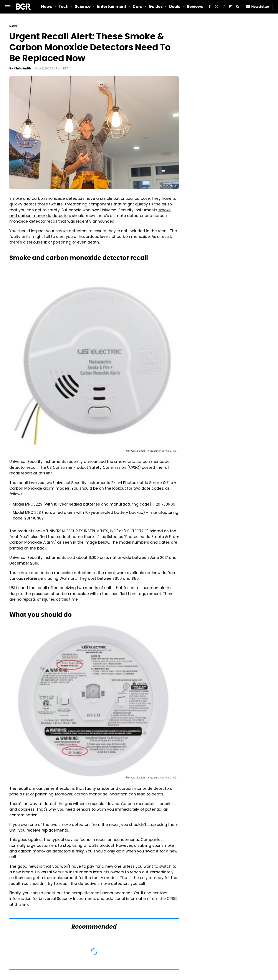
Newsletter (258, 7)
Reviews (195, 6)
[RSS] (237, 7)
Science (83, 6)
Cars (137, 6)
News (47, 6)
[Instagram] (223, 7)
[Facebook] (210, 7)
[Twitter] (217, 7)
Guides (156, 6)
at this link (43, 474)
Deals (175, 6)
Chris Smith (22, 68)
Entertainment (112, 6)
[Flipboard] (230, 7)
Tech (64, 6)
